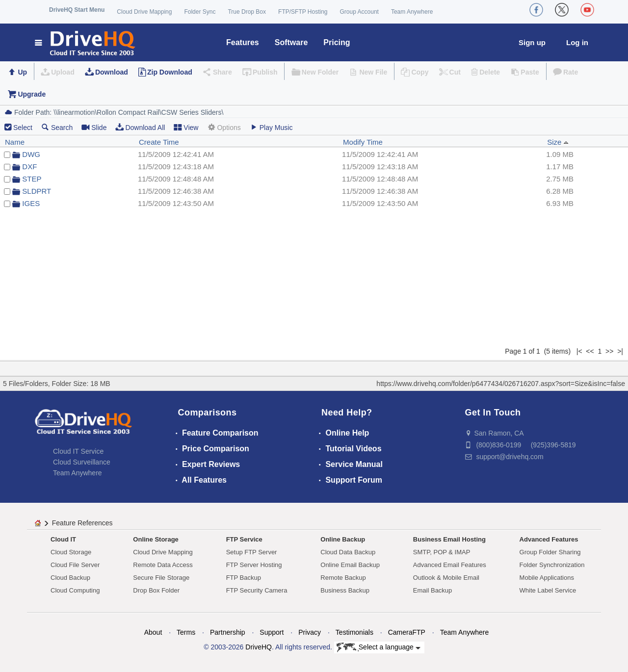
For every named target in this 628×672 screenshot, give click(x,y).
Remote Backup (343, 578)
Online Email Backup (350, 565)
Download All (140, 127)
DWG (31, 154)
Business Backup (345, 590)
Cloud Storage (71, 552)
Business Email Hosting (449, 539)
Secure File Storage (161, 578)
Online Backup (343, 539)
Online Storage (156, 539)
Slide (94, 127)
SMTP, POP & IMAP (442, 552)
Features (243, 42)
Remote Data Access (163, 565)
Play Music (271, 127)
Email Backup (432, 590)
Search (57, 127)
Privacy (310, 632)
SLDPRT (37, 191)
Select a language (379, 647)
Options (224, 127)
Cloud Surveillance (82, 462)
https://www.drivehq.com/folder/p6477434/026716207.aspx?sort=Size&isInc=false (501, 384)
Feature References (82, 523)
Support (272, 632)
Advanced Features (549, 539)
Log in (577, 42)
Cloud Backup (70, 578)
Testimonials (354, 632)
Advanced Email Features (450, 565)
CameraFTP (407, 632)
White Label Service (548, 590)
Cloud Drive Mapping (144, 12)
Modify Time (363, 142)
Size (558, 142)
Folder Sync (200, 12)
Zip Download (170, 72)
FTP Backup (244, 578)
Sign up (532, 42)
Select (23, 128)
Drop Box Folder (156, 590)
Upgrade (32, 94)
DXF (29, 167)
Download (112, 72)
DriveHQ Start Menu (77, 10)
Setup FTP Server (252, 552)
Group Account (359, 12)
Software (291, 42)
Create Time (159, 142)
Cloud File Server (75, 565)
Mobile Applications (547, 578)
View (186, 127)
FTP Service (244, 539)
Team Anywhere (412, 12)
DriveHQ (259, 647)
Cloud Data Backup (348, 552)
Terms (186, 632)
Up (22, 72)
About (153, 632)
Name (15, 142)
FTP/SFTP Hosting (303, 12)
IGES (31, 203)
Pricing (337, 42)
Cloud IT (63, 539)
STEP (32, 179)
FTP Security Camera (257, 590)
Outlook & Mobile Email (446, 578)
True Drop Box (247, 12)
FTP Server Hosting (254, 565)
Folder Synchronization (552, 565)
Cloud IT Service (78, 451)
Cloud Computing (75, 590)
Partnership (228, 632)
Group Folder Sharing (550, 552)
